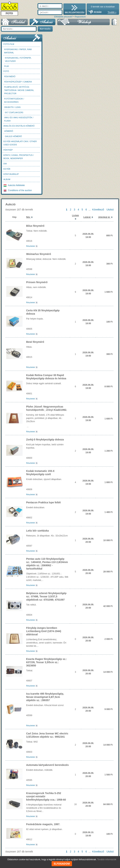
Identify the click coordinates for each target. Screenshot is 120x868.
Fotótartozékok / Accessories (14, 100)
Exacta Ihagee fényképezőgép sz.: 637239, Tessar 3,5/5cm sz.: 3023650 (47, 662)
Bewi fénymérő (35, 342)
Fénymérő (10, 76)
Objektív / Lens (12, 107)
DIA (5, 164)
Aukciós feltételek (14, 185)
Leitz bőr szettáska (37, 531)
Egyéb (7, 169)
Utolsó (110, 210)
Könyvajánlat (11, 174)
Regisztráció (80, 17)
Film (6, 66)
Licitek (75, 216)
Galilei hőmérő (13, 136)
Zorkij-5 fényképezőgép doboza (45, 440)
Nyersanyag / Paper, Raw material (18, 51)
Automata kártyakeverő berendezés (47, 765)
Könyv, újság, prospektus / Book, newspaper (19, 157)
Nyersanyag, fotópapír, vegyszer (18, 59)
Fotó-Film (9, 44)
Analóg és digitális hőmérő (19, 126)
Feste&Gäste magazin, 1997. (43, 824)
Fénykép (8, 150)
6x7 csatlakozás (14, 112)
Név (28, 217)
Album (7, 179)
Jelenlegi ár (104, 217)
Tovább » (112, 12)
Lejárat (87, 217)
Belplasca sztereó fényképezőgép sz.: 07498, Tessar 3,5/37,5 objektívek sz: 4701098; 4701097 (46, 596)
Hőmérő (9, 131)
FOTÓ (6, 71)
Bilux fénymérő (35, 226)
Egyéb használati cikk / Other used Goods (20, 143)
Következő (98, 210)
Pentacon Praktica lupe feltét (43, 502)
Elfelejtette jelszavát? (63, 17)
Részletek (30, 246)
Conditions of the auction (18, 190)
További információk (107, 860)
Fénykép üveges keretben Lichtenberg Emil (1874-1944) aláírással (44, 631)
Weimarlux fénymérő (39, 254)
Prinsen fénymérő (37, 282)
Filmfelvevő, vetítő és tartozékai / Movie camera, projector (19, 90)
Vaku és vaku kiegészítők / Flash (19, 119)
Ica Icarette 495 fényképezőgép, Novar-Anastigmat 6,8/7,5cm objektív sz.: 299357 (45, 697)
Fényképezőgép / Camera (18, 82)
